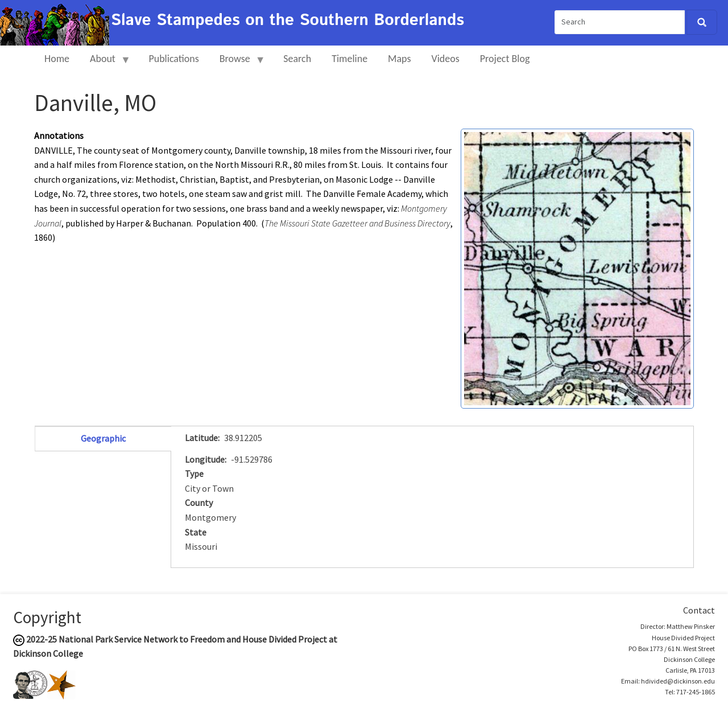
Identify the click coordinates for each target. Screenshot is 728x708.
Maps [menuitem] (399, 59)
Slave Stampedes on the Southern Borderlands (288, 20)
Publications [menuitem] (173, 59)
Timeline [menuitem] (349, 59)
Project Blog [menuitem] (505, 59)
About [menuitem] (105, 63)
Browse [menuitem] (237, 63)
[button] (577, 267)
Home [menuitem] (57, 59)
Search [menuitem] (297, 59)
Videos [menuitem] (446, 59)
